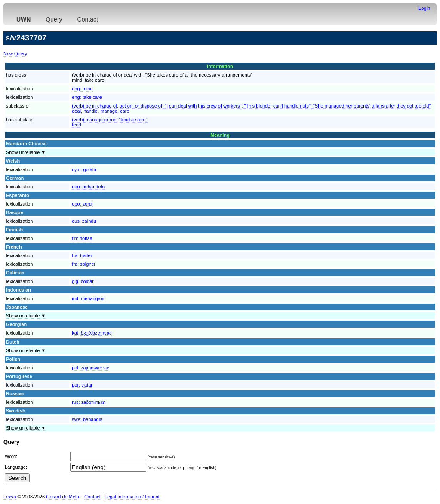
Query (54, 19)
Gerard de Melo (62, 497)
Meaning (220, 135)
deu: (88, 187)
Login (424, 8)
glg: (83, 281)
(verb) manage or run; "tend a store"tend (109, 122)
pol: (91, 368)
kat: (92, 333)
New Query (15, 54)
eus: (84, 221)
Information (220, 66)
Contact (88, 19)
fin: (82, 238)
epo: (82, 204)
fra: (82, 255)
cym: (84, 169)
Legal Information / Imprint (132, 497)
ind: (88, 298)
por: (82, 385)
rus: (89, 402)
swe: (87, 419)
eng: (82, 89)
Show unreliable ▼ (26, 152)
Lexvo (10, 497)
